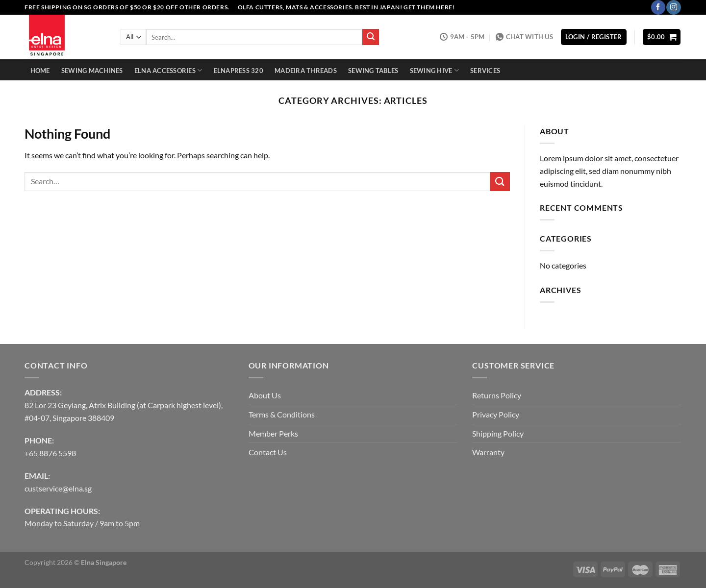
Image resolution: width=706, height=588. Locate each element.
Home (40, 71)
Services (485, 71)
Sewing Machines (92, 71)
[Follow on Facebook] (658, 7)
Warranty (488, 452)
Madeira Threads (306, 71)
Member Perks (273, 433)
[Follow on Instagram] (673, 7)
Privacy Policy (496, 414)
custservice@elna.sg (58, 488)
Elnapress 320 (239, 71)
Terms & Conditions (282, 414)
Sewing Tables (373, 71)
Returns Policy (497, 395)
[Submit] (371, 37)
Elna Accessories (168, 70)
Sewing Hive (434, 70)
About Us (265, 395)
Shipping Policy (498, 433)
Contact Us (268, 452)
